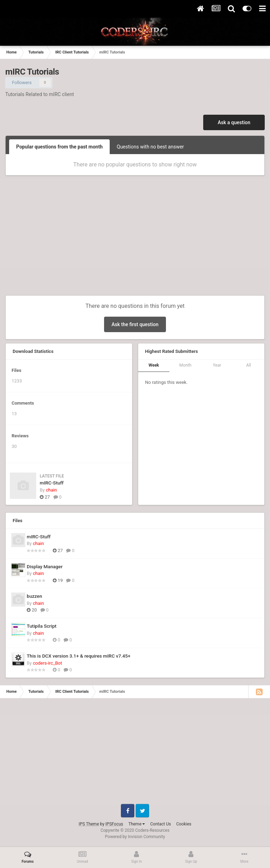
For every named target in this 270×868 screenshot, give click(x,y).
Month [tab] (185, 365)
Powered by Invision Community (135, 837)
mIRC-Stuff (52, 483)
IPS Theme (89, 824)
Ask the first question (135, 324)
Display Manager (45, 566)
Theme (137, 824)
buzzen (34, 596)
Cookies (184, 824)
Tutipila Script (42, 626)
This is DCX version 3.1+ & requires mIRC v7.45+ (79, 656)
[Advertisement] (135, 239)
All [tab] (249, 365)
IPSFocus (114, 824)
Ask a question (234, 122)
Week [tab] (154, 365)
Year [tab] (217, 365)
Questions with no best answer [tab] (150, 147)
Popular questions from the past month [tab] (59, 147)
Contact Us (160, 824)
